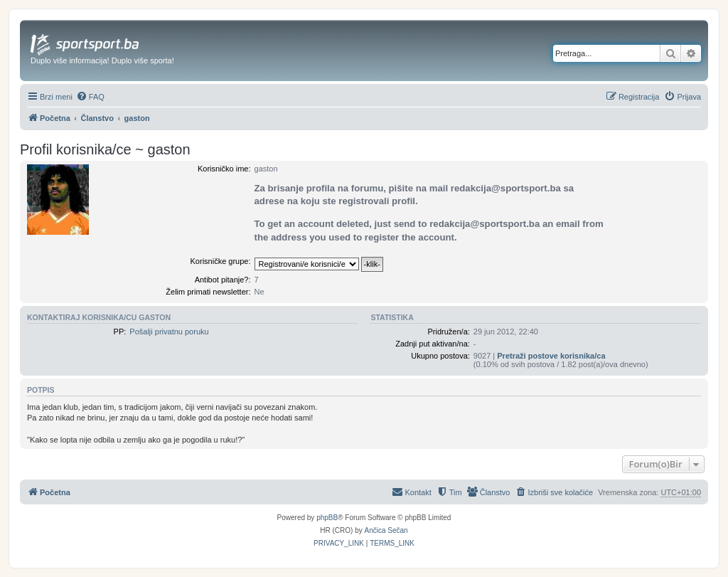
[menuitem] (90, 97)
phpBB (327, 518)
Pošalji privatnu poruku (169, 332)
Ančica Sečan (386, 530)
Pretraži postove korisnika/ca (551, 356)
